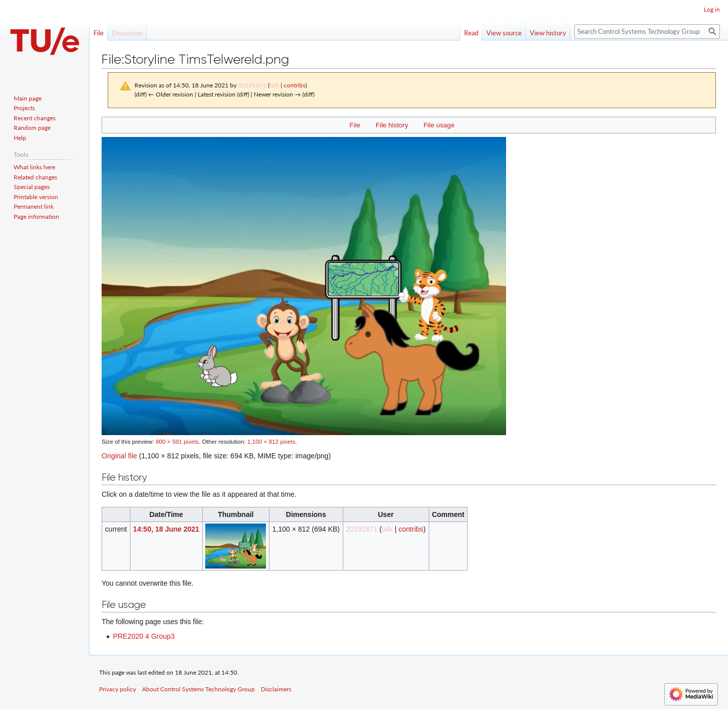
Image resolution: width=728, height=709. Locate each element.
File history (392, 125)
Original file (119, 456)
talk (274, 85)
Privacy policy (118, 689)
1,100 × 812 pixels (271, 441)
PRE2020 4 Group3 (144, 636)
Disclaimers (276, 689)
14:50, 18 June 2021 (166, 529)
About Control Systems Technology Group (198, 689)
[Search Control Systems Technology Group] (647, 32)
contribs (294, 85)
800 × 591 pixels (177, 441)
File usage (439, 125)
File (355, 125)
